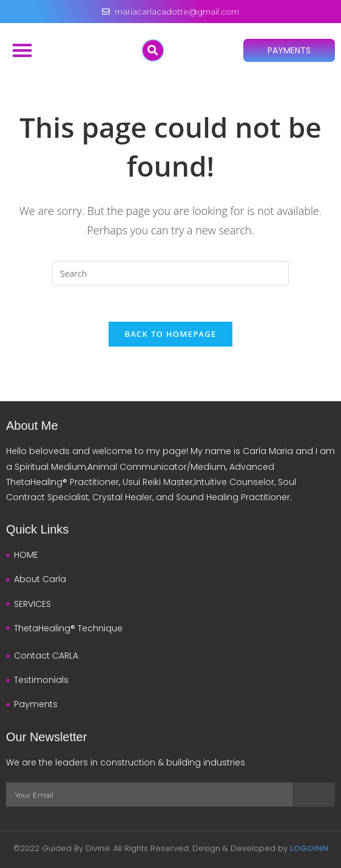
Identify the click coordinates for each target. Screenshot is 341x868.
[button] (22, 50)
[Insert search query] (170, 273)
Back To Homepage (170, 334)
